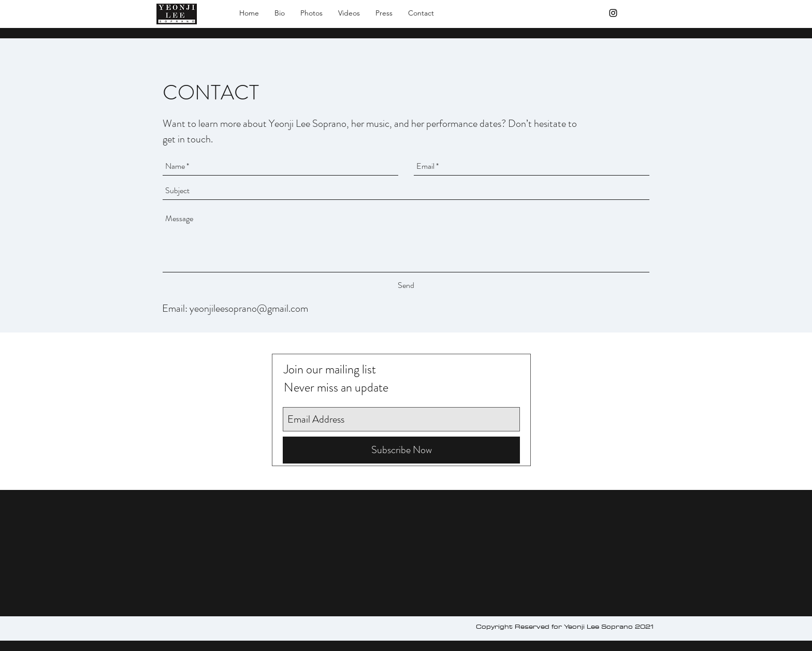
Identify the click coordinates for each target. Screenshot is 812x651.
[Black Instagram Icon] (613, 13)
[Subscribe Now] (401, 450)
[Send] (406, 285)
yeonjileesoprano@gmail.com (249, 308)
